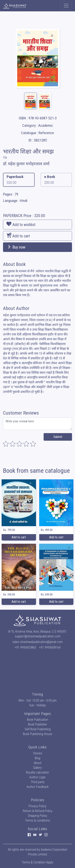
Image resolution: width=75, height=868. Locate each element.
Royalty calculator (37, 772)
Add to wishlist (21, 224)
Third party (38, 782)
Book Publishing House (38, 734)
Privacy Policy (37, 806)
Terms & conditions (37, 820)
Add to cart (18, 236)
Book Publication (38, 720)
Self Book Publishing (38, 729)
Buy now (16, 247)
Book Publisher (37, 724)
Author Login (37, 777)
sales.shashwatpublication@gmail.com (37, 642)
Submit (58, 437)
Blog (37, 758)
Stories (38, 753)
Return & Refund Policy (38, 811)
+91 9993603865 (25, 647)
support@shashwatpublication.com (38, 636)
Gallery (37, 768)
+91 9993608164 (50, 647)
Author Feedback (38, 787)
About (38, 763)
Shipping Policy (37, 816)
